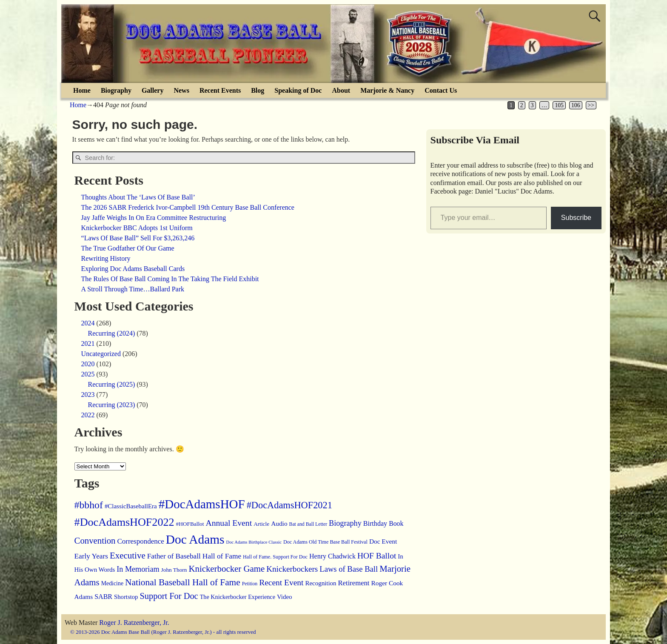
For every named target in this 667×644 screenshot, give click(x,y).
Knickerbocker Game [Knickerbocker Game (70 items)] (227, 569)
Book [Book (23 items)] (396, 523)
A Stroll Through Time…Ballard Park (133, 289)
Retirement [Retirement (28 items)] (354, 583)
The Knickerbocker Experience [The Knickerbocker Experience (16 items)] (238, 597)
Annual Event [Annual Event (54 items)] (229, 523)
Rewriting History (106, 258)
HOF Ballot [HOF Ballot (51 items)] (377, 556)
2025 (88, 374)
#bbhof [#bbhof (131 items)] (89, 505)
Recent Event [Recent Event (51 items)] (281, 583)
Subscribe (576, 218)
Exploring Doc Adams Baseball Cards (133, 269)
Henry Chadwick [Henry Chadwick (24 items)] (332, 556)
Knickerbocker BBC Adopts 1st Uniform (137, 228)
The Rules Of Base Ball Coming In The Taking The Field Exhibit (170, 279)
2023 (88, 395)
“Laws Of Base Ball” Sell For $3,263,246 (138, 238)
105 (559, 105)
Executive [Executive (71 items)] (128, 556)
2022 (88, 415)
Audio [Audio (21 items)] (279, 523)
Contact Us (441, 90)
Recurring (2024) (112, 333)
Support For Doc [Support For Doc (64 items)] (169, 596)
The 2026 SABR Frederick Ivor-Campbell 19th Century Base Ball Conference (188, 207)
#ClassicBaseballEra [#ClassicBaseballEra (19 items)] (131, 506)
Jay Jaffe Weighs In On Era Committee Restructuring (154, 218)
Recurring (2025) (112, 384)
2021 (88, 343)
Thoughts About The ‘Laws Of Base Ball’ (138, 197)
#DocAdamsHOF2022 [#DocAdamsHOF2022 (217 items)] (124, 522)
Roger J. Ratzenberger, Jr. (134, 623)
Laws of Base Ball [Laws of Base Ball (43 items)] (349, 569)
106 (576, 105)
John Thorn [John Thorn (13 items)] (174, 570)
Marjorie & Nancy (387, 90)
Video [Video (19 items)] (285, 597)
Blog (258, 90)
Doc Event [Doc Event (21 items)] (383, 541)
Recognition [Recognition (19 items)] (321, 583)
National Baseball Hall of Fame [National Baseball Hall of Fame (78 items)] (183, 582)
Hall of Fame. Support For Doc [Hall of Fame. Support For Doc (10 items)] (275, 557)
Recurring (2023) (112, 405)
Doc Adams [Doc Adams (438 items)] (195, 539)
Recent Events (220, 90)
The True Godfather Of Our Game (128, 248)
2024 (88, 323)
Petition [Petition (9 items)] (250, 584)
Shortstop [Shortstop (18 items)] (126, 597)
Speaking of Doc (298, 90)
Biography (116, 90)
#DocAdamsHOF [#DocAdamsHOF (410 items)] (202, 504)
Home (82, 90)
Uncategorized (101, 354)
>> (591, 105)
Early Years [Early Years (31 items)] (91, 556)
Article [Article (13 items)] (261, 524)
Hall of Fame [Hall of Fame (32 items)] (222, 556)
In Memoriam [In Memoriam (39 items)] (138, 569)
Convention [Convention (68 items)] (95, 541)
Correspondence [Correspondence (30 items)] (140, 541)
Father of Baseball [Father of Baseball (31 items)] (174, 556)
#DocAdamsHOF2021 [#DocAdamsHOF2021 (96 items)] (289, 505)
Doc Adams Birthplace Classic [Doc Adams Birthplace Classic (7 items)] (254, 542)
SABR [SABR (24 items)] (103, 597)
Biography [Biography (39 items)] (345, 523)
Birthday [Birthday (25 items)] (375, 523)
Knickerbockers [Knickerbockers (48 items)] (292, 569)
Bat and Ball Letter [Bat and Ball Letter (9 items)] (308, 524)
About (341, 90)
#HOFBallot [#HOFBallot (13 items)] (190, 524)
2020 (88, 364)
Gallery (153, 90)
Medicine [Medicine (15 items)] (112, 583)
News (181, 90)
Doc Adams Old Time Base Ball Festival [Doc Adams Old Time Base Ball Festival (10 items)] (325, 542)
